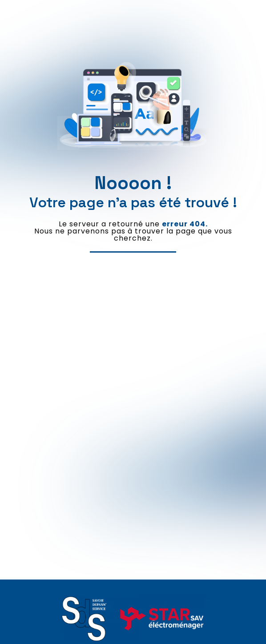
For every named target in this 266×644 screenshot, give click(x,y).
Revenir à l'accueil (133, 261)
